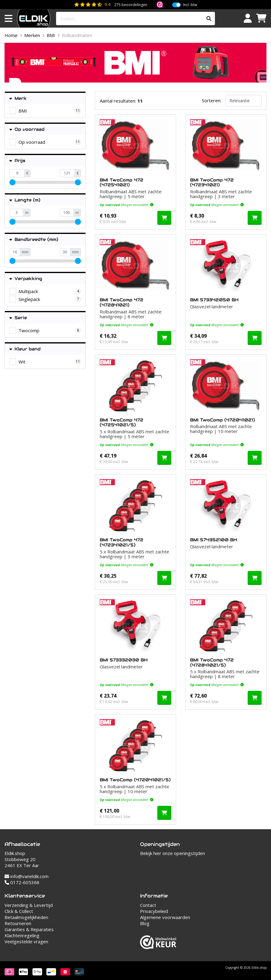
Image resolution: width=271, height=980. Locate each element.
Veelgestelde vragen (26, 941)
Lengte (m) (25, 200)
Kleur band (25, 349)
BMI (51, 35)
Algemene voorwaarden (165, 917)
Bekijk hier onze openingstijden (172, 853)
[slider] (12, 182)
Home (11, 35)
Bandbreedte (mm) (34, 240)
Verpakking (26, 279)
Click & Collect (19, 911)
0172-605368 (22, 882)
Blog (145, 923)
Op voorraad (27, 129)
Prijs (17, 161)
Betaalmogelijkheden (26, 917)
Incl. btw (190, 5)
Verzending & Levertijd (29, 905)
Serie (18, 318)
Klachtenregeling (22, 935)
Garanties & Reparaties (29, 929)
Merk (18, 98)
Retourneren (18, 923)
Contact (148, 905)
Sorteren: (212, 100)
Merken (32, 35)
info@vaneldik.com (27, 876)
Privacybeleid (154, 911)
